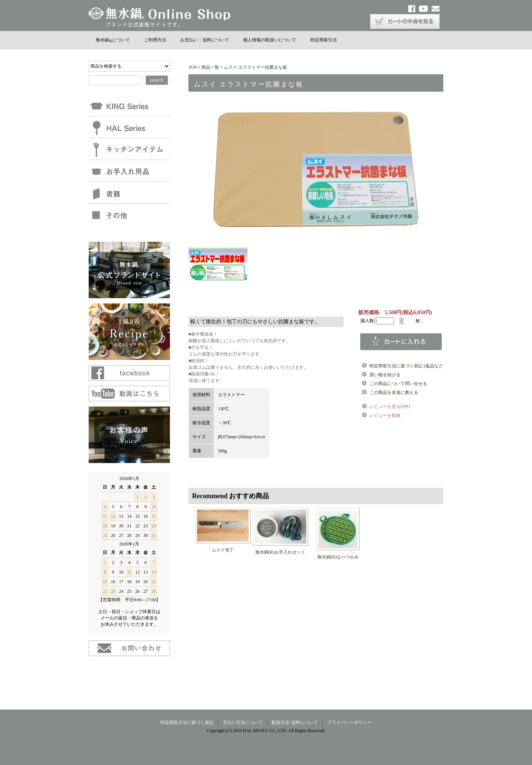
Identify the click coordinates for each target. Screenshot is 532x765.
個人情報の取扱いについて (270, 40)
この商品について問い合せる (398, 384)
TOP (192, 67)
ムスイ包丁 (223, 550)
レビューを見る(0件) (390, 407)
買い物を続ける (385, 375)
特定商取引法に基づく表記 (187, 722)
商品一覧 (210, 67)
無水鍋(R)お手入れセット (280, 552)
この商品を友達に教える (394, 392)
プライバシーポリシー (349, 722)
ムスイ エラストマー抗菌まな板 (255, 67)
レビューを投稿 (385, 415)
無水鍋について (113, 40)
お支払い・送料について (205, 40)
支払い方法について (243, 722)
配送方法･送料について (295, 722)
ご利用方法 (155, 40)
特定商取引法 (324, 40)
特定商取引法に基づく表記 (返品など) (407, 366)
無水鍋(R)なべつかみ (338, 557)
